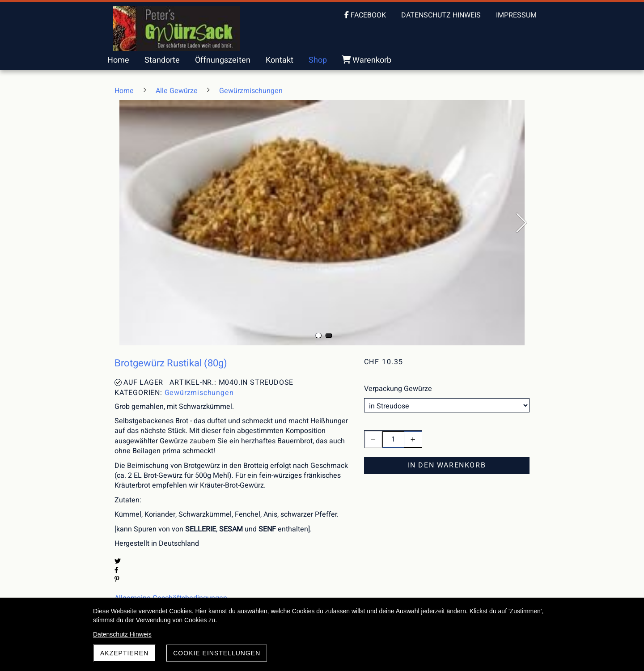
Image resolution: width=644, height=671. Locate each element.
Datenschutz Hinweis (122, 634)
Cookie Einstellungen (217, 653)
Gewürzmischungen (199, 393)
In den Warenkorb (447, 465)
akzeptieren (124, 653)
